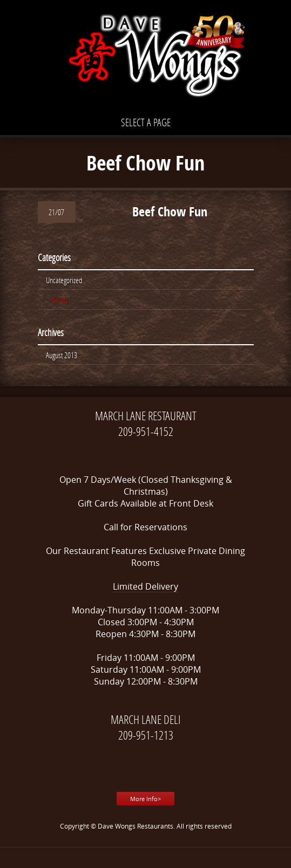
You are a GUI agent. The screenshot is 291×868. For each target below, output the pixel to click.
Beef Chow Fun (170, 211)
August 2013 (62, 355)
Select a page (146, 122)
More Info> (145, 799)
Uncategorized (64, 280)
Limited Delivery (145, 586)
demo (59, 300)
